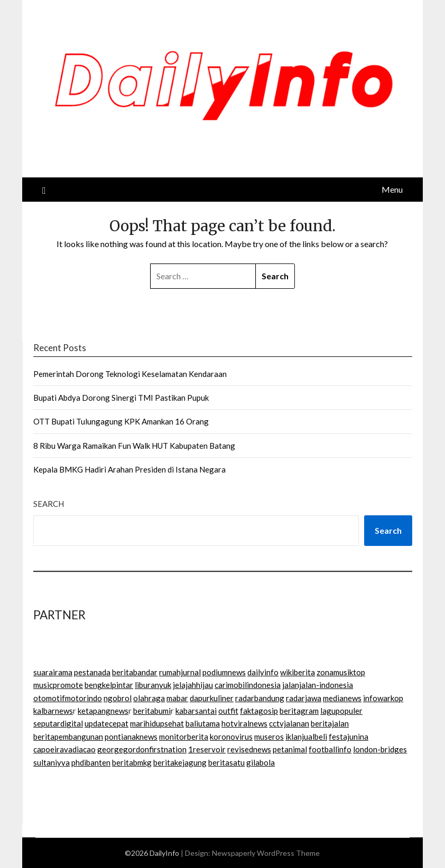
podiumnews (224, 672)
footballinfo (330, 749)
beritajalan (330, 723)
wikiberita (298, 672)
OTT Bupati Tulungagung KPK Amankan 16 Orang (121, 421)
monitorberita (184, 737)
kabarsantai (196, 711)
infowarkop (383, 698)
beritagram (299, 711)
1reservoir (207, 749)
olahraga (149, 698)
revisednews (249, 749)
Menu (392, 189)
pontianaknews (131, 737)
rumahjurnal (180, 672)
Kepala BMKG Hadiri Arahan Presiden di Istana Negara (129, 469)
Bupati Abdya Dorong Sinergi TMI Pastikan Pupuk (121, 398)
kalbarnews (53, 711)
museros (269, 737)
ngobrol (118, 698)
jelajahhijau (193, 685)
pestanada (92, 672)
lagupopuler (341, 711)
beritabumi (152, 711)
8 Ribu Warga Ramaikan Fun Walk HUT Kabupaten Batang (134, 446)
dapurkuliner (212, 698)
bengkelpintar (109, 685)
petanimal (290, 749)
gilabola (261, 762)
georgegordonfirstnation (142, 749)
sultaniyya (52, 762)
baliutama (203, 723)
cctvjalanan (289, 723)
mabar (177, 698)
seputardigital (58, 723)
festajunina (349, 737)
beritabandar (135, 672)
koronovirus (231, 737)
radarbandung (260, 698)
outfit (228, 711)
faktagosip (259, 711)
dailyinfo (263, 672)
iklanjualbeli (306, 737)
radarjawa (304, 698)
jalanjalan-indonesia (318, 685)
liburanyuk (153, 685)
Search (49, 504)
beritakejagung (180, 762)
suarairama (53, 672)
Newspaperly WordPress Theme (266, 853)
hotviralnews (244, 723)
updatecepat (106, 723)
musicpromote (58, 685)
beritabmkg (132, 762)
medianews (342, 698)
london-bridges (380, 749)
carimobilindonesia (248, 685)
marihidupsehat (157, 723)
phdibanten (91, 762)
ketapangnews (103, 711)
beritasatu (226, 762)
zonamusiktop (341, 672)
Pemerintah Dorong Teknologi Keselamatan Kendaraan (130, 374)
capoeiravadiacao (64, 749)
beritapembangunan (68, 737)
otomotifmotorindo (68, 698)
